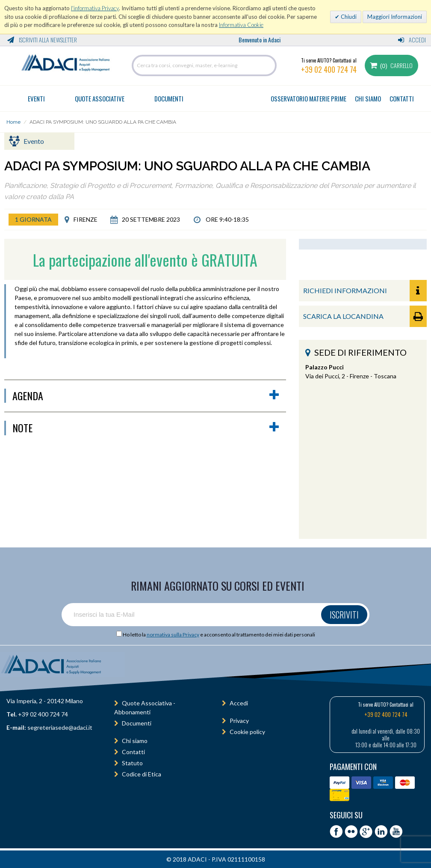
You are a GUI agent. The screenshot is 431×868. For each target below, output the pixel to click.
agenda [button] (146, 396)
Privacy (239, 721)
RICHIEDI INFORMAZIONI (365, 291)
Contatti (133, 752)
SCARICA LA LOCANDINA (365, 316)
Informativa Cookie (241, 25)
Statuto (132, 763)
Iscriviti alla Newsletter (42, 40)
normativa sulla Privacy (173, 635)
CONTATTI (402, 98)
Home (13, 122)
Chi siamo (135, 741)
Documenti (169, 98)
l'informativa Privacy (95, 8)
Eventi (36, 98)
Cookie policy (247, 732)
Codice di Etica (142, 774)
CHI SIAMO (368, 98)
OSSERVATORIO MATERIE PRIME (308, 98)
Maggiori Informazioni (395, 17)
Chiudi (348, 17)
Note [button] (146, 428)
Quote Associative (100, 98)
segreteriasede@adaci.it (60, 727)
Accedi (412, 40)
